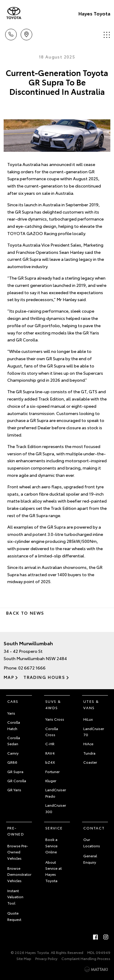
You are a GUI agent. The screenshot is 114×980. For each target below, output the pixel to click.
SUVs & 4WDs (53, 704)
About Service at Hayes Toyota (54, 871)
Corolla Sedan (14, 741)
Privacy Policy (46, 958)
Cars (13, 701)
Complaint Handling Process (86, 958)
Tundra (89, 753)
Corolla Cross (52, 731)
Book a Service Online (51, 845)
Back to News (25, 613)
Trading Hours (44, 677)
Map (9, 677)
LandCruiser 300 (56, 808)
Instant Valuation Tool (15, 897)
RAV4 (50, 753)
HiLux (88, 719)
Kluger (51, 781)
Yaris (11, 713)
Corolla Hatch (14, 725)
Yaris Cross (55, 719)
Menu (107, 35)
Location (26, 33)
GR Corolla (17, 781)
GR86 (12, 762)
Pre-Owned (16, 831)
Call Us (11, 33)
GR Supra (15, 771)
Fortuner (52, 771)
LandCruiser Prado (56, 793)
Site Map (24, 958)
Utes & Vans (91, 704)
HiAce (88, 744)
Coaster (90, 762)
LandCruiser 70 (94, 731)
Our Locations (92, 842)
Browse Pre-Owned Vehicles (18, 852)
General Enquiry (90, 859)
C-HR (50, 744)
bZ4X (50, 762)
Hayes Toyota (94, 13)
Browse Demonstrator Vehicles (19, 874)
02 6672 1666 (32, 668)
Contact (94, 828)
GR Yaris (14, 790)
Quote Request (14, 916)
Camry (13, 753)
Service (54, 828)
